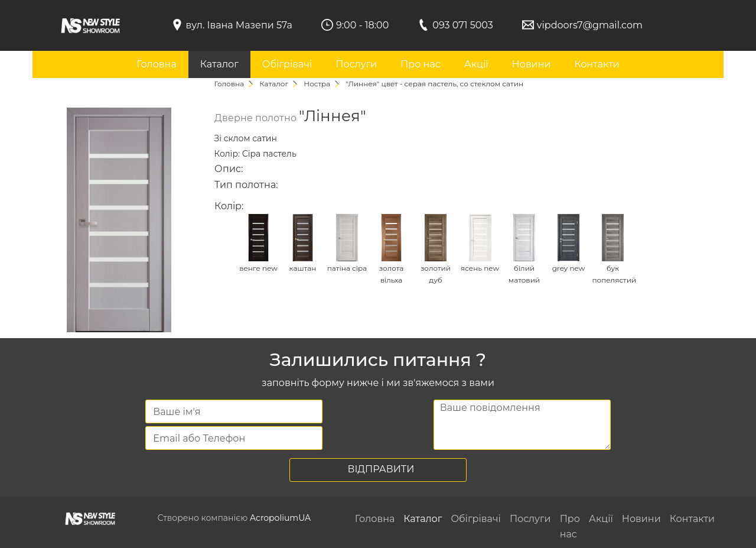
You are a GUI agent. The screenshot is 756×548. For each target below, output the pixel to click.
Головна (157, 64)
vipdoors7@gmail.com (590, 25)
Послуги (356, 64)
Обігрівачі (287, 64)
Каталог (219, 64)
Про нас (421, 64)
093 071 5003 (463, 25)
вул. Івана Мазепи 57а (239, 25)
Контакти (597, 64)
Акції (476, 64)
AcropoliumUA (280, 518)
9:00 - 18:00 (362, 25)
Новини (532, 64)
